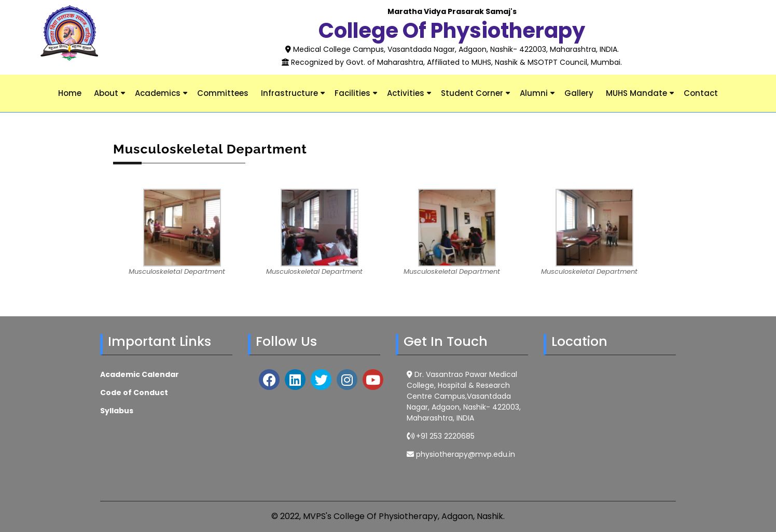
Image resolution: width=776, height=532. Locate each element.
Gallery (579, 93)
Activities (406, 93)
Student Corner (472, 93)
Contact (701, 93)
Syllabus (117, 411)
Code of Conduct (134, 393)
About (106, 93)
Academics (158, 93)
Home (70, 93)
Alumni (534, 93)
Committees (223, 93)
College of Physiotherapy (452, 31)
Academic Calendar (140, 374)
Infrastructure (289, 93)
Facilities (352, 93)
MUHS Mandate (636, 93)
